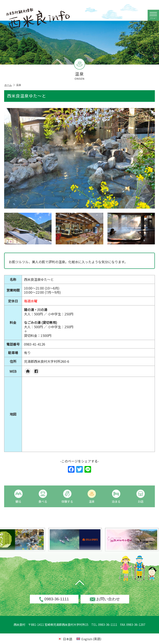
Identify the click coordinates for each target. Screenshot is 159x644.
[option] (84, 540)
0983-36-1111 (54, 599)
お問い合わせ (105, 599)
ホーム (10, 85)
